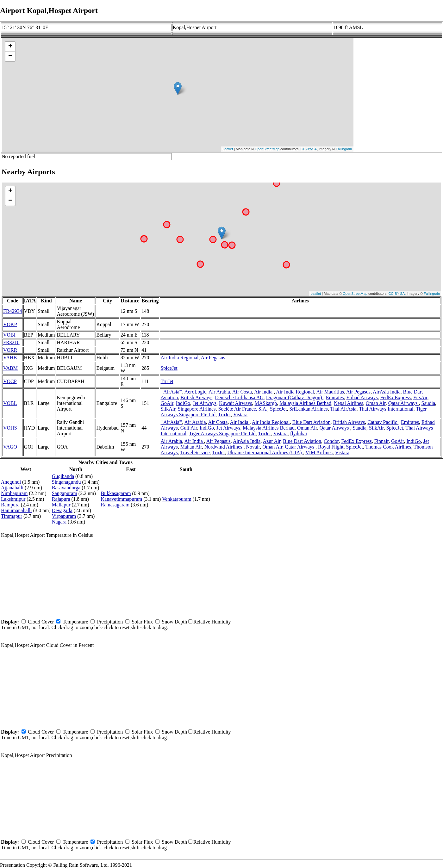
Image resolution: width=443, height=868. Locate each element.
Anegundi (11, 482)
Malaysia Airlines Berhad (305, 403)
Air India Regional (179, 358)
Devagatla (62, 510)
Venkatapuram (177, 499)
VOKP (10, 324)
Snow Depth (174, 622)
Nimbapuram (14, 493)
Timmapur (12, 516)
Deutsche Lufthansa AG (239, 397)
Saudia (428, 403)
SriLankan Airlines (308, 409)
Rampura (10, 505)
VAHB (10, 358)
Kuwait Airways (235, 403)
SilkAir (168, 409)
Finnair (382, 441)
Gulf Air (189, 428)
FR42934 (13, 311)
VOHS (10, 428)
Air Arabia (219, 392)
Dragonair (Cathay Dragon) (295, 397)
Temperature (75, 622)
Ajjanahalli (12, 488)
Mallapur (61, 505)
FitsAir (420, 397)
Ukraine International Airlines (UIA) (265, 453)
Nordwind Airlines (224, 447)
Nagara (59, 522)
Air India (264, 392)
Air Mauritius (330, 392)
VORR (10, 350)
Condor (331, 441)
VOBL (10, 403)
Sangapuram (65, 493)
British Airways (196, 397)
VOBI (9, 335)
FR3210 (11, 342)
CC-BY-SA (309, 149)
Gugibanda (63, 476)
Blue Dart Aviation (312, 422)
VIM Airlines (319, 453)
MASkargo (266, 403)
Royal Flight (331, 447)
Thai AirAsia (343, 409)
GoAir (167, 403)
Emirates (335, 397)
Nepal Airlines (349, 403)
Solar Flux (142, 622)
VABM (10, 368)
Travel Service (195, 453)
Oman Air (376, 403)
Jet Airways (205, 403)
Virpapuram (64, 516)
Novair (253, 447)
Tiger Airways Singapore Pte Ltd (222, 434)
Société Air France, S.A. (243, 409)
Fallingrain (344, 149)
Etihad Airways (362, 397)
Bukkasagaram (116, 493)
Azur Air (272, 441)
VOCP (10, 381)
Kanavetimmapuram (122, 499)
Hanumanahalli (16, 510)
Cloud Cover (41, 622)
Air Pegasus (213, 358)
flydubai (299, 434)
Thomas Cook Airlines (388, 447)
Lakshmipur (13, 499)
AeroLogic (195, 392)
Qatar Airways (404, 403)
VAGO (10, 447)
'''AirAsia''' (171, 392)
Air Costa (242, 392)
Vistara (240, 415)
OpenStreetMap (267, 149)
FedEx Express (396, 397)
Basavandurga (66, 488)
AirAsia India (387, 392)
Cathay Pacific (383, 422)
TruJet (167, 381)
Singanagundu (66, 482)
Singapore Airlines (197, 409)
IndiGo (183, 403)
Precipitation (110, 622)
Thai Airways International (386, 409)
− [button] (10, 56)
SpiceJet (169, 368)
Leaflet (228, 149)
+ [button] (10, 46)
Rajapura (61, 499)
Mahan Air (191, 447)
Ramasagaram (115, 505)
